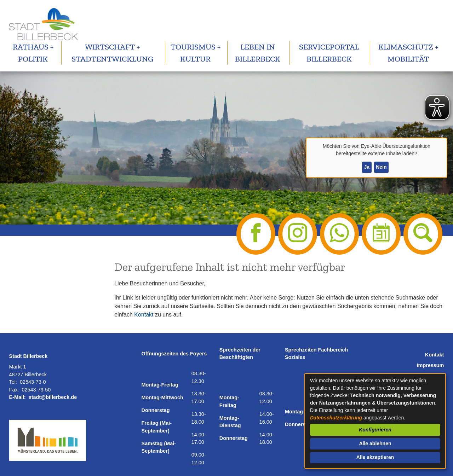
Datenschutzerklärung (336, 418)
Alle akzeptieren (375, 457)
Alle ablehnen (375, 443)
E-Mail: (18, 397)
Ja (367, 167)
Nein (381, 167)
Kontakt (144, 315)
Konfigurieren (375, 430)
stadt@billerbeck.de (53, 397)
